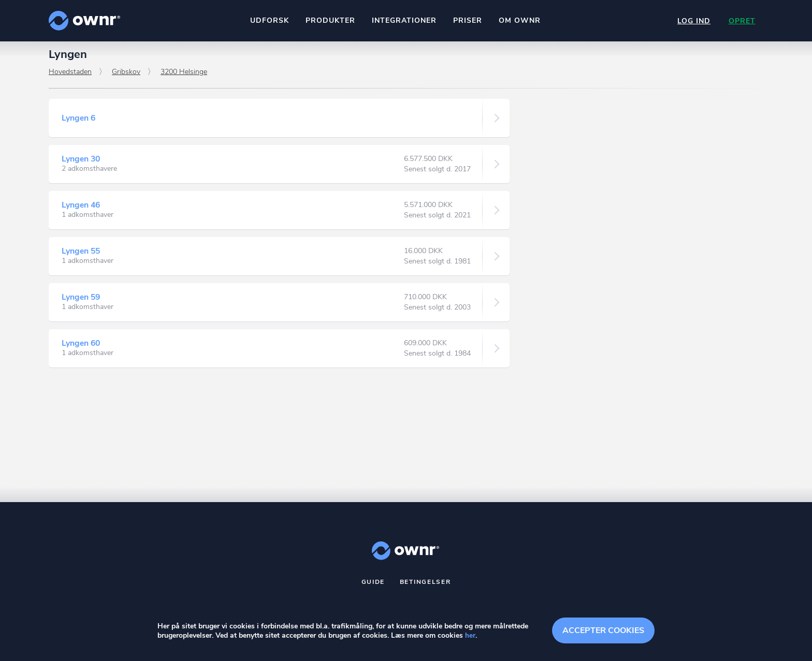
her (470, 636)
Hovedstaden (70, 76)
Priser (467, 20)
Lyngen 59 (82, 302)
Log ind (693, 21)
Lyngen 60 (82, 348)
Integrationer (404, 20)
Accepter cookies (603, 630)
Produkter (330, 20)
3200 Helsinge (184, 76)
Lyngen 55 (82, 256)
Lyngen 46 (82, 210)
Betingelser (425, 586)
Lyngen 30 (82, 164)
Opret (742, 21)
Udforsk (269, 20)
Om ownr (519, 20)
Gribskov (126, 76)
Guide (373, 586)
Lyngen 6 (79, 123)
